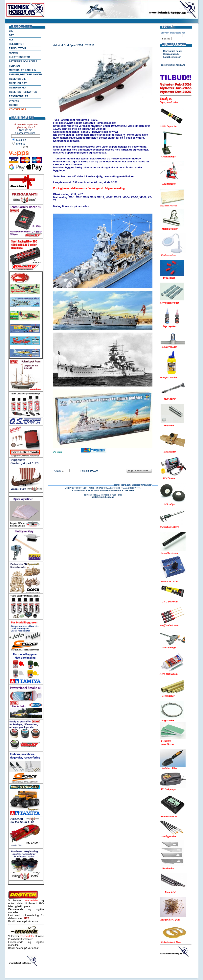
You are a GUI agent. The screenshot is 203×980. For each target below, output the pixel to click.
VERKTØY (15, 66)
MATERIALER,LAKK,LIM (23, 70)
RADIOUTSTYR (18, 48)
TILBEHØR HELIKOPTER (23, 92)
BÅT (11, 35)
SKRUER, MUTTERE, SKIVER (25, 75)
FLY (11, 40)
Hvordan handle (171, 54)
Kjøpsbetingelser (172, 57)
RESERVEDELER (19, 96)
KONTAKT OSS (17, 109)
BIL (11, 31)
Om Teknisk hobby (173, 51)
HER (27, 918)
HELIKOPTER (17, 44)
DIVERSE (14, 101)
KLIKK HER (128, 490)
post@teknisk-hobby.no (173, 65)
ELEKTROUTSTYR (19, 57)
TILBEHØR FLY (17, 88)
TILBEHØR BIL (17, 79)
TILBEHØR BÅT (18, 83)
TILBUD (13, 105)
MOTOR (13, 53)
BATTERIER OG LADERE (23, 61)
